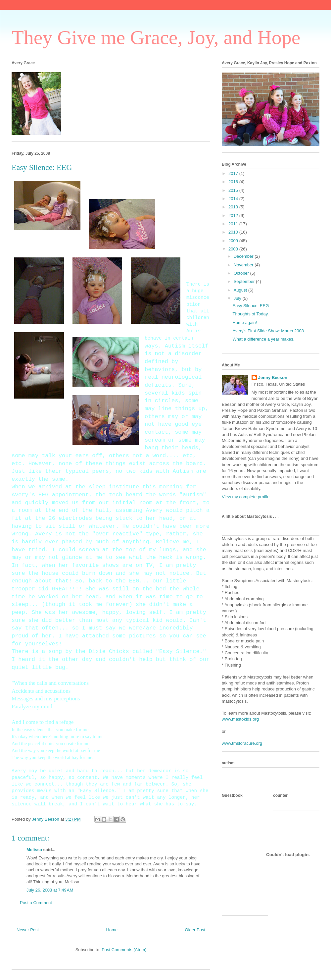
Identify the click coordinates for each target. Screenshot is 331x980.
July (238, 298)
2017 (234, 173)
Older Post (195, 930)
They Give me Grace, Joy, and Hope (156, 37)
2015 (234, 190)
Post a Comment (36, 903)
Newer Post (28, 930)
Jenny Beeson (273, 378)
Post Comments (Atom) (124, 950)
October (242, 273)
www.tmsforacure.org (242, 743)
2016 (234, 182)
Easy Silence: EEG (251, 306)
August (241, 290)
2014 (234, 199)
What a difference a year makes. (263, 339)
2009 (234, 241)
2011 (234, 224)
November (244, 265)
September (245, 281)
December (244, 256)
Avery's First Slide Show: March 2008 (268, 331)
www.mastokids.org (240, 719)
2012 (234, 216)
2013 (234, 207)
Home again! (245, 323)
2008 (234, 249)
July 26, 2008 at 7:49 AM (50, 890)
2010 (234, 232)
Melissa (34, 850)
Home (112, 930)
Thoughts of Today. (250, 314)
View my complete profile (246, 497)
